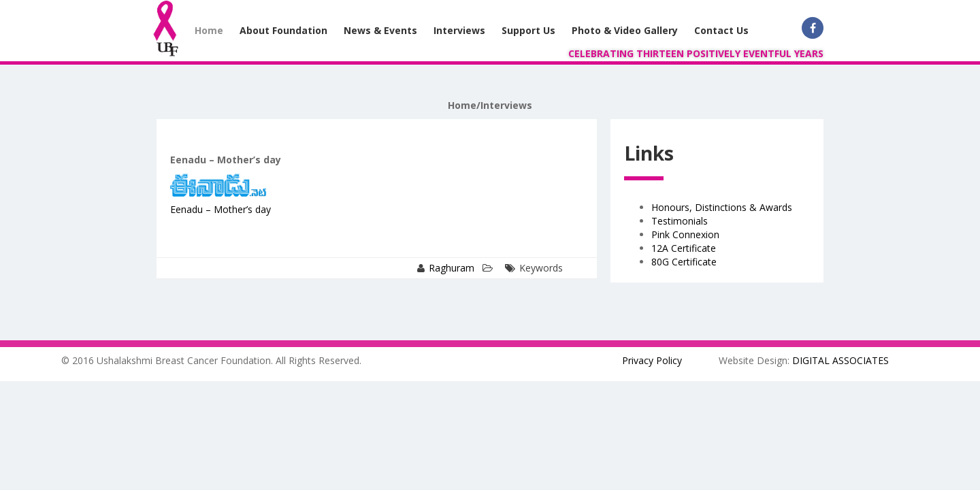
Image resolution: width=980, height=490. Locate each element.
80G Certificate (684, 262)
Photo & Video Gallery (625, 30)
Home (209, 30)
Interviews (459, 30)
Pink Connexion (685, 234)
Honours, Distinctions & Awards (722, 207)
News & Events (380, 30)
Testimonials (680, 221)
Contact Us (721, 30)
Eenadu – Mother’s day (220, 209)
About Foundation (283, 30)
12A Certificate (684, 248)
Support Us (528, 30)
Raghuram (452, 268)
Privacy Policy (652, 360)
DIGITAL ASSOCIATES (840, 360)
